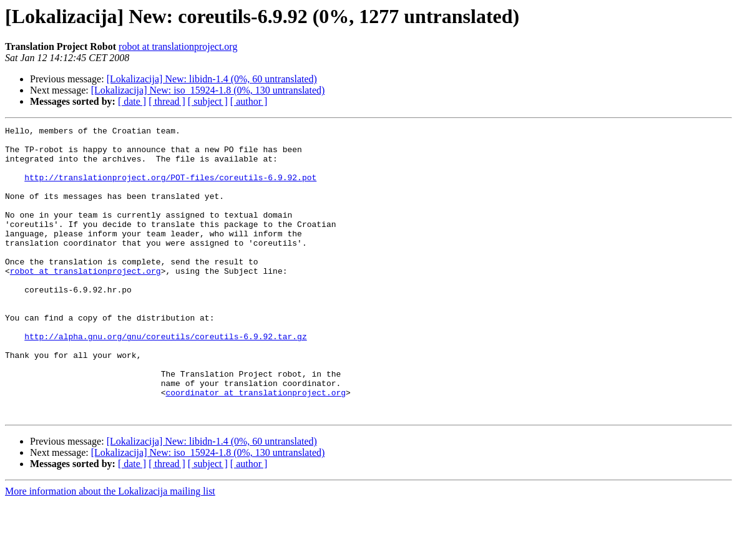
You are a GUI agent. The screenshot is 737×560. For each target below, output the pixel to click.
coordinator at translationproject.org (256, 447)
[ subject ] (208, 101)
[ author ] (249, 101)
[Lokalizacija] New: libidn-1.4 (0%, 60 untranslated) (212, 79)
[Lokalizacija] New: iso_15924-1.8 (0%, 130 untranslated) (208, 90)
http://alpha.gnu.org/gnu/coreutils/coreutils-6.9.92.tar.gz (165, 379)
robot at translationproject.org (178, 46)
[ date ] (132, 101)
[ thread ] (167, 101)
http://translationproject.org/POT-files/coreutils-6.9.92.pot (170, 188)
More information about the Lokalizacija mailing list (110, 549)
